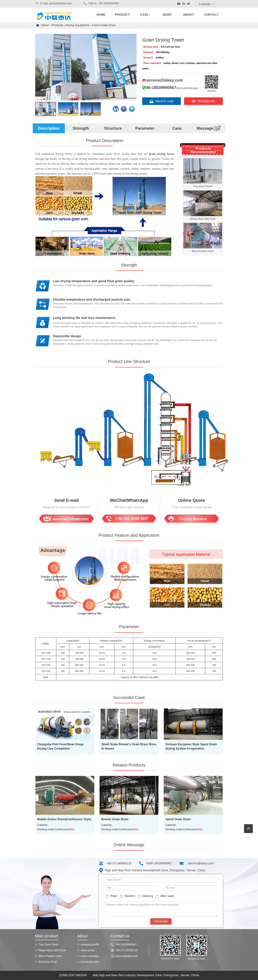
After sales (166, 896)
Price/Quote (203, 101)
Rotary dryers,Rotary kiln (57, 19)
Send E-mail (161, 101)
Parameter (145, 128)
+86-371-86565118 (119, 863)
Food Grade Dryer (104, 25)
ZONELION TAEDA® (73, 975)
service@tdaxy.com (201, 863)
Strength (81, 128)
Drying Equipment (78, 25)
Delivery (146, 896)
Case (177, 128)
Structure (113, 128)
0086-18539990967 (159, 863)
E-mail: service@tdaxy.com (54, 3)
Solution (128, 896)
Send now (161, 921)
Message (209, 128)
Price (112, 896)
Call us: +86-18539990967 (102, 3)
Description (49, 128)
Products (57, 25)
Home (45, 25)
